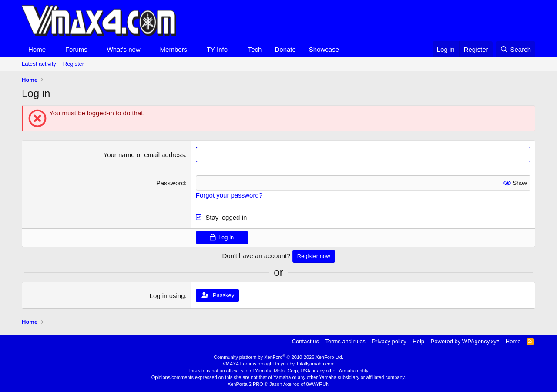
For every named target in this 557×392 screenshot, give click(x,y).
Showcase (324, 49)
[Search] (515, 49)
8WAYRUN (318, 384)
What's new (124, 49)
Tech (255, 49)
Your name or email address (144, 155)
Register (74, 64)
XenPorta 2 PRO (245, 384)
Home (37, 49)
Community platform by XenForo (278, 357)
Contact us (305, 341)
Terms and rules (345, 341)
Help (418, 341)
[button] (53, 49)
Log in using (167, 296)
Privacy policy (389, 341)
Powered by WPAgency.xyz (465, 341)
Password (171, 183)
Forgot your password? (229, 195)
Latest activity (39, 64)
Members (174, 49)
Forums (76, 49)
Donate (285, 49)
